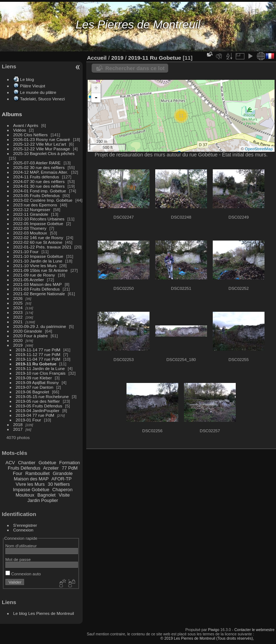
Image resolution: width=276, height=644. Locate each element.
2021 (18, 322)
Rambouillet (38, 473)
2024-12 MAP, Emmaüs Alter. (41, 172)
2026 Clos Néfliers (31, 135)
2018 (18, 424)
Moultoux (25, 495)
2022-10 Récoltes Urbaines (39, 219)
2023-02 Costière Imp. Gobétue (43, 200)
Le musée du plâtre (38, 92)
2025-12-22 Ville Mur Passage (42, 149)
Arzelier (51, 468)
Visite (64, 495)
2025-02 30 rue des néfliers (39, 167)
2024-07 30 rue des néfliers (39, 181)
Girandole (63, 473)
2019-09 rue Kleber (34, 378)
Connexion (23, 530)
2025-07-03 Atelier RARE (37, 163)
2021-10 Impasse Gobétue (38, 256)
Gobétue (47, 463)
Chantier (27, 463)
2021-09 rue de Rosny (34, 275)
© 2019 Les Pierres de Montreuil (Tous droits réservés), (207, 638)
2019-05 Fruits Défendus (39, 406)
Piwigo (214, 630)
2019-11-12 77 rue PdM (38, 354)
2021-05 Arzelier (29, 280)
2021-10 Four (26, 252)
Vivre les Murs (30, 484)
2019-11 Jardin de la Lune (40, 368)
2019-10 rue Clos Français (41, 373)
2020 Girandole (28, 331)
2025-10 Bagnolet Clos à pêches (44, 153)
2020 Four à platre (31, 336)
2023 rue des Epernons (35, 205)
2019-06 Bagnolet (33, 392)
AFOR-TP (61, 479)
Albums (12, 114)
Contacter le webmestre (254, 630)
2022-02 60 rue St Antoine (38, 242)
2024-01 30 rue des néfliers (40, 186)
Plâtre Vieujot (33, 86)
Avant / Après (26, 125)
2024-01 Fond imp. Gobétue (40, 191)
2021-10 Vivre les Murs (35, 266)
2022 (18, 317)
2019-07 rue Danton (35, 387)
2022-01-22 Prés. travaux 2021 (42, 247)
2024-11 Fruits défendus (36, 177)
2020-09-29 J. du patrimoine (40, 326)
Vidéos (20, 130)
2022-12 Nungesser (32, 209)
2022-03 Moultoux (30, 233)
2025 (18, 303)
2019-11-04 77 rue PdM (38, 359)
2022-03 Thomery (30, 228)
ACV (10, 463)
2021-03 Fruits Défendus (37, 289)
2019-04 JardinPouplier (38, 410)
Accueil (97, 58)
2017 (18, 429)
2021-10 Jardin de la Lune (38, 261)
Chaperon (63, 490)
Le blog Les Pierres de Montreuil (44, 613)
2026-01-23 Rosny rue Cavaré (42, 139)
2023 (18, 312)
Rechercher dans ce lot (135, 68)
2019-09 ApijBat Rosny (37, 382)
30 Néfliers (59, 484)
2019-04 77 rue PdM (35, 415)
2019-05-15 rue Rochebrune (42, 396)
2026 (18, 298)
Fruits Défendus (24, 468)
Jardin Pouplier (43, 500)
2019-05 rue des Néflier (38, 401)
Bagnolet (47, 495)
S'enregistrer (25, 525)
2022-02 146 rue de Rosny (38, 237)
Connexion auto (23, 574)
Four (18, 473)
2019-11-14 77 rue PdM (38, 350)
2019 (18, 345)
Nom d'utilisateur (21, 546)
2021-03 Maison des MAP (38, 284)
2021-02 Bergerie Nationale (39, 294)
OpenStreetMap (259, 149)
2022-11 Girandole (31, 214)
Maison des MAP (31, 479)
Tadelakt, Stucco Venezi (43, 99)
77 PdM (70, 468)
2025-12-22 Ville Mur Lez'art (40, 144)
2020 (18, 340)
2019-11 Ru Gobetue (36, 364)
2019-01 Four (29, 420)
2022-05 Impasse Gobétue (38, 223)
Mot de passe (18, 559)
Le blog (27, 79)
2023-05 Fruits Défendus (37, 195)
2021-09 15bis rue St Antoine (41, 270)
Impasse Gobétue (31, 490)
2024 (18, 308)
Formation (70, 463)
